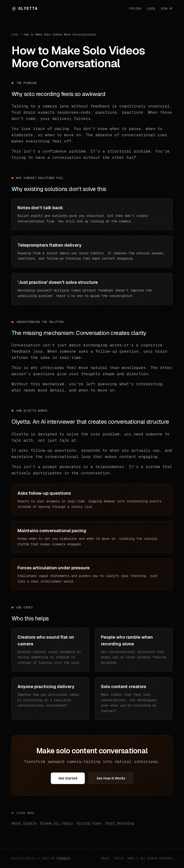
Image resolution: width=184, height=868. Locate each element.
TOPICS (118, 858)
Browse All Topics (57, 823)
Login (151, 9)
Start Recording (120, 823)
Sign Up (167, 9)
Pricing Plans (89, 823)
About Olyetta (24, 823)
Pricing (135, 9)
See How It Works (111, 778)
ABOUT (105, 858)
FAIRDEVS (63, 858)
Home (15, 35)
